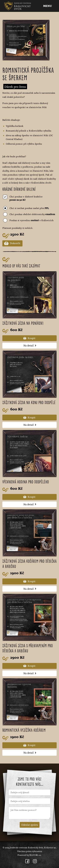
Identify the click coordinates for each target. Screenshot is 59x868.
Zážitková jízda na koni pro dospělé (29, 403)
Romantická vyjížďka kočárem (24, 730)
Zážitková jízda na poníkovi (23, 324)
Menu (48, 6)
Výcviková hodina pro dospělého (26, 482)
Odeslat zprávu (30, 825)
